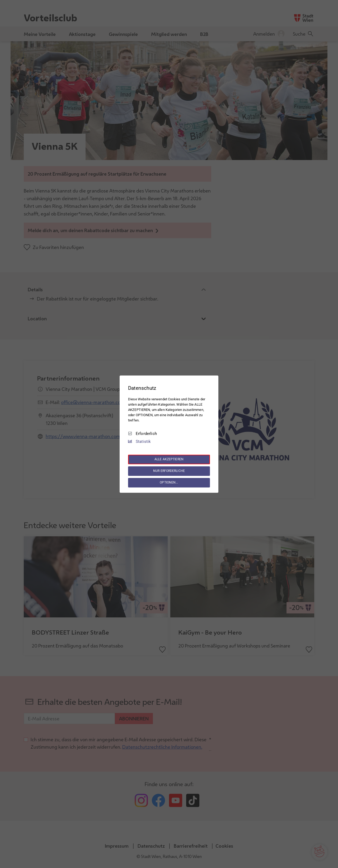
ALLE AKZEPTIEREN (169, 459)
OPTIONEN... (169, 482)
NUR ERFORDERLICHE (169, 471)
